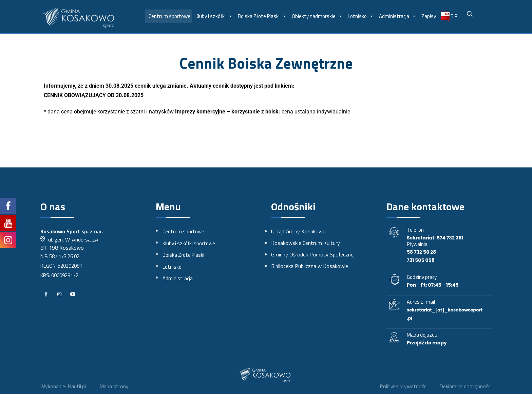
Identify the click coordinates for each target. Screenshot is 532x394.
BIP (449, 17)
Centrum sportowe (169, 16)
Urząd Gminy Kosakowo (298, 231)
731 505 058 (421, 260)
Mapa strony (114, 386)
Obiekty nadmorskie (317, 16)
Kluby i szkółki (214, 16)
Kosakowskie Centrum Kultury (306, 243)
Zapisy (429, 16)
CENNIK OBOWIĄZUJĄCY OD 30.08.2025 (94, 95)
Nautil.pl (77, 386)
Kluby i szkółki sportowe (189, 243)
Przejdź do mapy (427, 343)
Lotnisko (361, 16)
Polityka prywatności (403, 386)
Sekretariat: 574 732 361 (435, 238)
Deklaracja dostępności (465, 386)
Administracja (398, 16)
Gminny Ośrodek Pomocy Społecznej (313, 254)
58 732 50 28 (421, 252)
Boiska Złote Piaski (262, 16)
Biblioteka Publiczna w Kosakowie (310, 266)
